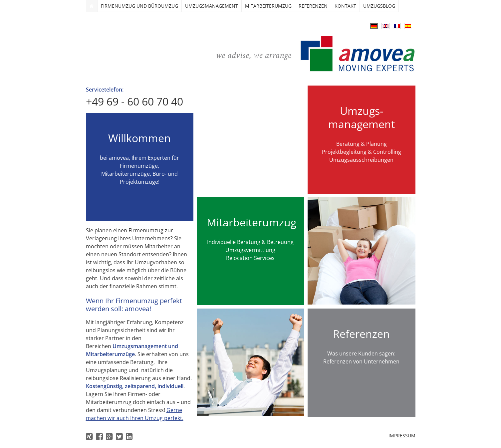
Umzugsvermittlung (250, 250)
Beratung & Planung (362, 144)
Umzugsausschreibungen (361, 160)
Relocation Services (250, 258)
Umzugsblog (379, 6)
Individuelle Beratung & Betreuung (250, 242)
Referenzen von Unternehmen (361, 361)
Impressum (402, 436)
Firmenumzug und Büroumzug (139, 6)
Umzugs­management (212, 6)
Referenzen (313, 6)
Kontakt (345, 6)
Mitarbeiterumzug (268, 6)
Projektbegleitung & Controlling (362, 152)
